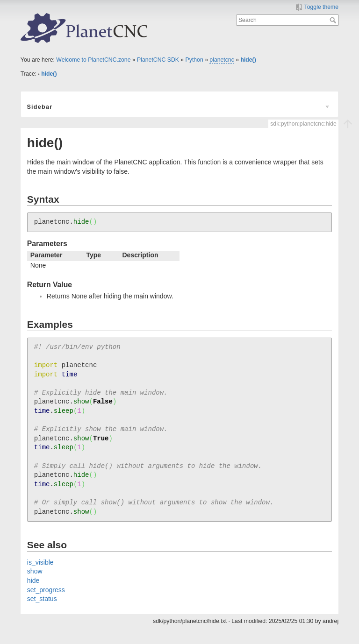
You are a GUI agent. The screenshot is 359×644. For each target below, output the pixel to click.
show (35, 571)
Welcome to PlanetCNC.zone (93, 60)
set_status (42, 599)
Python (194, 60)
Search (334, 20)
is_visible (40, 562)
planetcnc (222, 60)
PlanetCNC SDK (158, 60)
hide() (248, 60)
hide (33, 580)
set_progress (46, 590)
